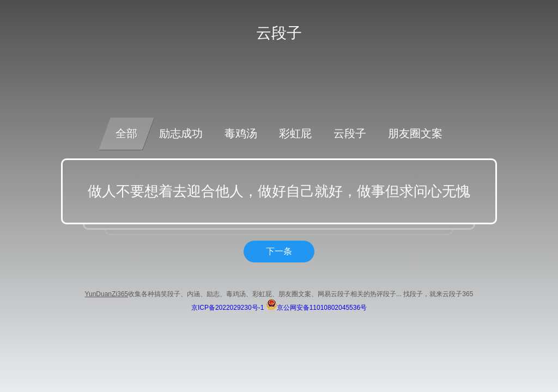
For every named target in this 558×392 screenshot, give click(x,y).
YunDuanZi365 (107, 294)
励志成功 (181, 133)
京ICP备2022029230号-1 (228, 308)
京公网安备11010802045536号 (316, 308)
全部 (126, 133)
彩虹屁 (295, 133)
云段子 (350, 133)
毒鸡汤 (241, 133)
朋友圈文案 (415, 133)
